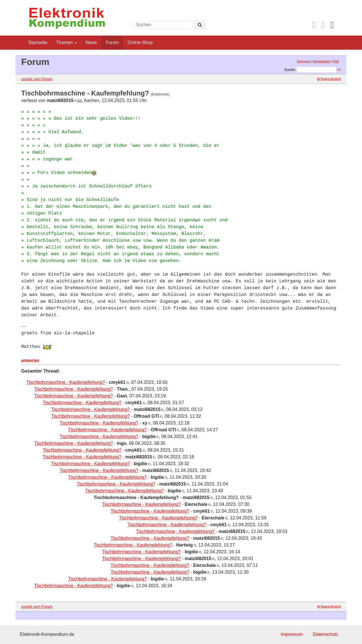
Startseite (38, 43)
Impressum (292, 634)
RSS (336, 61)
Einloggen (304, 61)
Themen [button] (67, 43)
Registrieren (322, 61)
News (91, 43)
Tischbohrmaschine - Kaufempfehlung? (66, 382)
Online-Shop (140, 43)
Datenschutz (325, 634)
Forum (112, 43)
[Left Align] (200, 25)
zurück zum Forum (37, 79)
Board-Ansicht (329, 79)
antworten (30, 360)
